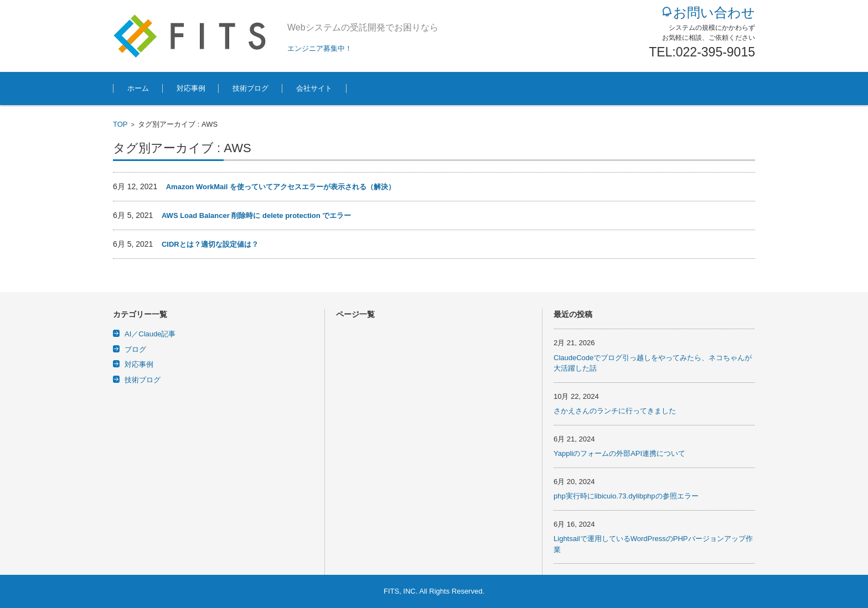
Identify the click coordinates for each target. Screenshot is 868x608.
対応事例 (191, 88)
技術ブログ (250, 88)
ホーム (138, 88)
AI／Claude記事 (150, 334)
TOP (120, 124)
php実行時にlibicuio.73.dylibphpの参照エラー (626, 496)
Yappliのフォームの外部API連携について (619, 453)
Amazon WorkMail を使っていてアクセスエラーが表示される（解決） (281, 187)
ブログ (135, 349)
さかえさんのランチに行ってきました (615, 411)
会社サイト (314, 88)
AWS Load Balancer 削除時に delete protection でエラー (256, 215)
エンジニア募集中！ (320, 48)
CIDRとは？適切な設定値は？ (210, 244)
